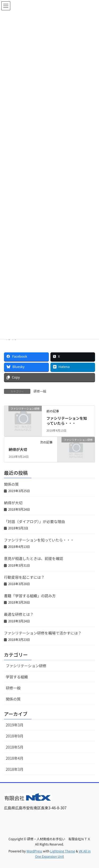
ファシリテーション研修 (26, 666)
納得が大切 (18, 449)
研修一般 (40, 391)
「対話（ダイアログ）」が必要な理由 (34, 521)
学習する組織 (17, 677)
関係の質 (11, 484)
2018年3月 (15, 769)
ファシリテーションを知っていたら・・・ (67, 421)
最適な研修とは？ (19, 614)
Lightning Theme (63, 851)
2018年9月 (15, 736)
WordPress (34, 851)
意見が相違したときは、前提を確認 (34, 558)
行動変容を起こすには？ (24, 577)
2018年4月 (15, 758)
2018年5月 (15, 747)
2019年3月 (15, 725)
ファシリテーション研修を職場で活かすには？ (43, 633)
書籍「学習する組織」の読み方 (30, 596)
